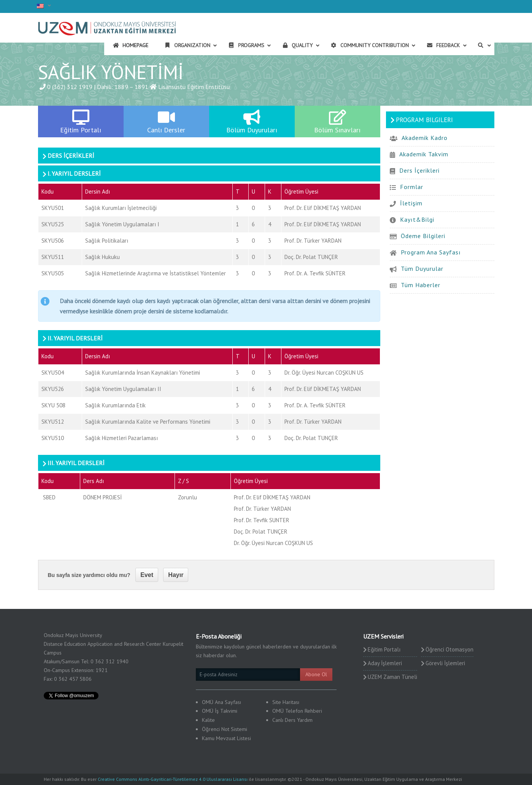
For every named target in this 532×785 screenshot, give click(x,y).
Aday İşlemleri (385, 663)
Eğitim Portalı (384, 649)
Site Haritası (286, 702)
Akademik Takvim (424, 154)
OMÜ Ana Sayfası (222, 702)
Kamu (208, 738)
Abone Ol (316, 674)
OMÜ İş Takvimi (220, 711)
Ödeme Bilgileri (423, 236)
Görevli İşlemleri (445, 663)
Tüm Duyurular (422, 269)
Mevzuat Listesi (233, 738)
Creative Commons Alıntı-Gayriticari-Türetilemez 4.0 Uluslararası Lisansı (173, 779)
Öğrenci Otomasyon (449, 649)
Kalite (208, 720)
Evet (147, 575)
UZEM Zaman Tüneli (392, 677)
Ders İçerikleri (419, 170)
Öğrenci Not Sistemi (225, 729)
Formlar (412, 187)
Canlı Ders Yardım (292, 720)
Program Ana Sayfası (431, 252)
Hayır (176, 575)
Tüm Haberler (421, 285)
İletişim (411, 203)
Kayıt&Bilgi (417, 219)
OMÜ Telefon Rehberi (297, 711)
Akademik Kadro (425, 138)
